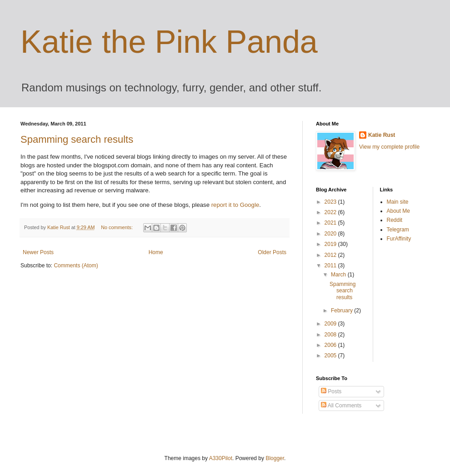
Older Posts (272, 252)
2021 (331, 223)
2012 (331, 255)
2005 (331, 356)
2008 (331, 335)
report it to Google (235, 205)
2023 (331, 202)
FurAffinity (399, 239)
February (342, 311)
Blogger (275, 458)
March (339, 275)
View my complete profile (389, 147)
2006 (331, 345)
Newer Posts (38, 252)
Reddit (395, 220)
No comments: (117, 227)
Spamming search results (77, 139)
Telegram (398, 230)
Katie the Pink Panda (169, 42)
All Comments (341, 406)
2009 (331, 324)
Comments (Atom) (76, 266)
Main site (398, 202)
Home (156, 252)
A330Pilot (221, 458)
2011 (331, 266)
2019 (331, 244)
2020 (331, 234)
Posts (331, 391)
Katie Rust (382, 135)
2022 (331, 212)
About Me (398, 211)
